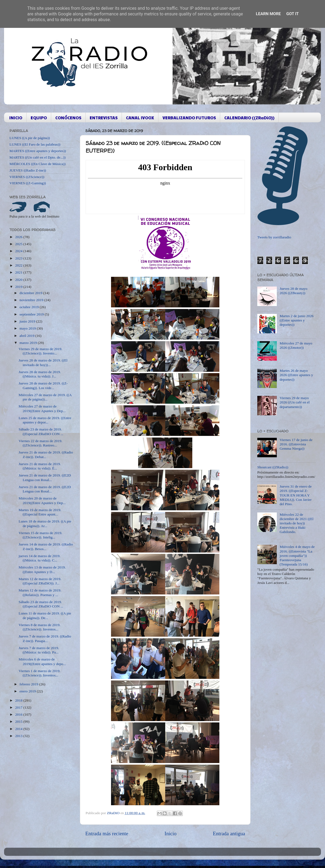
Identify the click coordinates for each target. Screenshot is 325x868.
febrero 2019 (29, 684)
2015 (19, 721)
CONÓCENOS (68, 118)
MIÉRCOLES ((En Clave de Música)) (38, 164)
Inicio (171, 834)
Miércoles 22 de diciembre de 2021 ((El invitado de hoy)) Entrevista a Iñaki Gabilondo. (296, 523)
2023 (19, 258)
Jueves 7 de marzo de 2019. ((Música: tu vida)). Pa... (39, 650)
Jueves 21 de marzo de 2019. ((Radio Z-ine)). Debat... (46, 454)
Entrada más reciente (107, 834)
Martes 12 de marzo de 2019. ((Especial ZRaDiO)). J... (40, 581)
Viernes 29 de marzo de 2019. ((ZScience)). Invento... (40, 351)
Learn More (268, 14)
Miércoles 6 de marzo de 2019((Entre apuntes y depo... (42, 661)
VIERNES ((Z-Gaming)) (28, 183)
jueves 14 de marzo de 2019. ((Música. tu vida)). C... (40, 558)
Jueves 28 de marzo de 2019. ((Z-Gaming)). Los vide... (43, 385)
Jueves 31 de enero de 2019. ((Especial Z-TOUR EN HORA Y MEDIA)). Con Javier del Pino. (295, 495)
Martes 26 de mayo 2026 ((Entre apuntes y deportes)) (296, 375)
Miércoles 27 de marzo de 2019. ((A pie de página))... (45, 397)
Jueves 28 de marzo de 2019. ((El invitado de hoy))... (43, 362)
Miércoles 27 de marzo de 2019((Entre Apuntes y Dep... (42, 408)
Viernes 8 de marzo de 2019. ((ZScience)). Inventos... (40, 627)
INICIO (16, 118)
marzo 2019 (29, 343)
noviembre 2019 (32, 300)
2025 (19, 244)
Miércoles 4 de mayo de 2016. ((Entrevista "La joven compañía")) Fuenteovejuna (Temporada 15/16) (297, 555)
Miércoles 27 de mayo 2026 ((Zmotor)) (296, 345)
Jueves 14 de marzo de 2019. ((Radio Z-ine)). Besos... (46, 546)
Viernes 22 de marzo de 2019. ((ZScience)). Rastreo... (40, 443)
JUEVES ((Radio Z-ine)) (28, 170)
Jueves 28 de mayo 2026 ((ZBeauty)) (293, 291)
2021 (19, 272)
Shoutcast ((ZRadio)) (273, 467)
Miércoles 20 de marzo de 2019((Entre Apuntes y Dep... (42, 500)
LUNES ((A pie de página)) (30, 138)
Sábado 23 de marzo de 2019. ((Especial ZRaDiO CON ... (41, 431)
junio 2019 (28, 321)
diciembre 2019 (31, 293)
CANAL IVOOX (140, 118)
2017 (19, 707)
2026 (19, 237)
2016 (19, 714)
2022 (19, 265)
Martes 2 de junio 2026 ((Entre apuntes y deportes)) (296, 320)
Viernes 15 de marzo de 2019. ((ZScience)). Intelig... (40, 535)
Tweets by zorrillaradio (274, 237)
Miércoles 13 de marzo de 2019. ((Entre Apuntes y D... (42, 569)
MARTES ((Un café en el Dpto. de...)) (38, 157)
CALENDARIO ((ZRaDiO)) (249, 118)
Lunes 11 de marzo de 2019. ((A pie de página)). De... (45, 615)
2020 (19, 280)
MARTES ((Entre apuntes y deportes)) (38, 151)
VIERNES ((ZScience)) (27, 177)
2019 (19, 287)
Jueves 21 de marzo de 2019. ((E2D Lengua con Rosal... (45, 477)
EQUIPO (39, 118)
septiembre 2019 (32, 314)
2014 (19, 729)
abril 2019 (27, 336)
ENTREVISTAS (104, 118)
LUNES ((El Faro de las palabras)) (35, 144)
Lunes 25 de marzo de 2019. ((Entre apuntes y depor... (45, 420)
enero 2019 (28, 691)
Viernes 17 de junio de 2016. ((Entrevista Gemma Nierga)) (296, 444)
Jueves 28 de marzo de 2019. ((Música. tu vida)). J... (40, 374)
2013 (19, 736)
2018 (19, 700)
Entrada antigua (229, 834)
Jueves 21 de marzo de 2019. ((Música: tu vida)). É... (40, 466)
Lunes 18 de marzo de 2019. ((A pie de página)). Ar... (45, 523)
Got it (292, 14)
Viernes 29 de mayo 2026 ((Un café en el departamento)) (295, 402)
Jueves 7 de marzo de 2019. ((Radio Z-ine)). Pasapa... (45, 638)
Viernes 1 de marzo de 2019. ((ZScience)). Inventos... (40, 673)
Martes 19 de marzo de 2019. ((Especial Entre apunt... (40, 512)
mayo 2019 (28, 328)
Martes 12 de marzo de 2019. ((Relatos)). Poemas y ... (40, 592)
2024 (19, 251)
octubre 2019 (30, 307)
